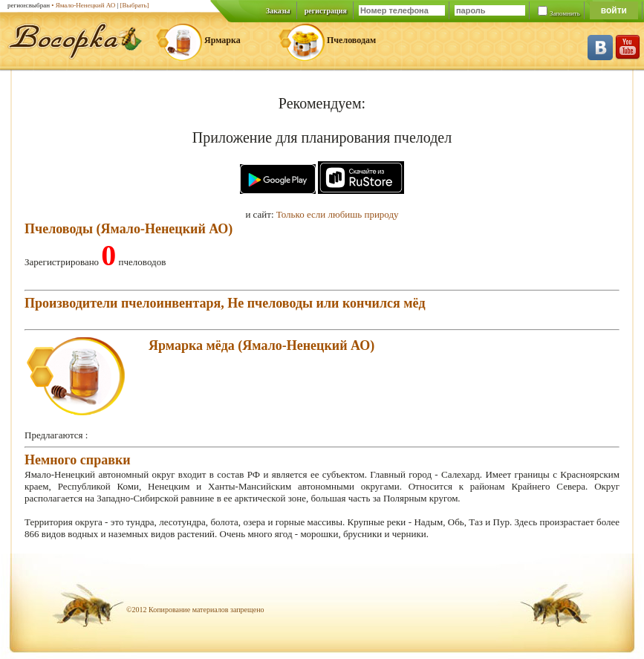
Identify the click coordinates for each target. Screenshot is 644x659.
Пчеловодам (351, 40)
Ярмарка (222, 40)
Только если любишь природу (338, 214)
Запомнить (565, 13)
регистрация (326, 11)
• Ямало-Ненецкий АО (83, 5)
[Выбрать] (135, 5)
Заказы (278, 11)
